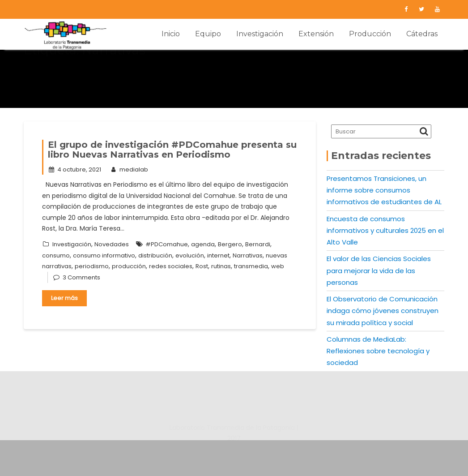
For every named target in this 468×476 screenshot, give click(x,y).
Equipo (208, 34)
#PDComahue (167, 244)
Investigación (260, 34)
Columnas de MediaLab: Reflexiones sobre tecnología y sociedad (378, 351)
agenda (203, 244)
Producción (370, 34)
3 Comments (81, 277)
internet (218, 255)
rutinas (221, 266)
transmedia (251, 266)
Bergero (230, 244)
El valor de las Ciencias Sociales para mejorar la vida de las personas (379, 270)
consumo (56, 255)
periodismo (92, 266)
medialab (129, 169)
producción (129, 266)
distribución (155, 255)
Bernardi (258, 244)
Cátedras (422, 34)
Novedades (112, 244)
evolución (190, 255)
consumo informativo (104, 255)
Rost (202, 266)
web (278, 266)
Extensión (316, 34)
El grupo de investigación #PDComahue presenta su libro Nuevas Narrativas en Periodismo (172, 150)
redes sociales (171, 266)
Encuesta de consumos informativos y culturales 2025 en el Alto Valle (385, 231)
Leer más (64, 298)
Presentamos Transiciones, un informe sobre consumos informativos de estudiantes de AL (384, 190)
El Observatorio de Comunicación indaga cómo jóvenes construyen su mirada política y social (383, 311)
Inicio (171, 34)
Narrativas (248, 255)
